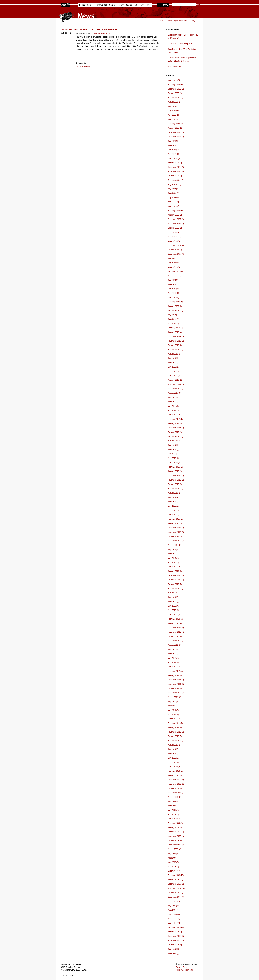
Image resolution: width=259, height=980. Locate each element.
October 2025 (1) (175, 93)
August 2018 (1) (174, 354)
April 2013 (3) (173, 610)
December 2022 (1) (176, 219)
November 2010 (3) (176, 732)
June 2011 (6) (174, 706)
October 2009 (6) (175, 788)
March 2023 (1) (174, 206)
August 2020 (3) (174, 276)
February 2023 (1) (175, 211)
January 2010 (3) (175, 775)
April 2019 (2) (173, 324)
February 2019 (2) (175, 328)
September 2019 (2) (176, 310)
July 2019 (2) (173, 315)
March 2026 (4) (174, 80)
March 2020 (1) (174, 297)
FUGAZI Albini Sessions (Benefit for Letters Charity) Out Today (183, 59)
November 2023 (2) (176, 171)
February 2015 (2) (175, 519)
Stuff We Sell (101, 5)
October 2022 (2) (175, 228)
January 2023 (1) (175, 215)
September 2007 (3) (176, 897)
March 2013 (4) (174, 615)
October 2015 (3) (175, 484)
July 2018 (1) (173, 358)
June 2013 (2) (174, 602)
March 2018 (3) (174, 376)
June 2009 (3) (174, 806)
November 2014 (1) (176, 532)
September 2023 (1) (176, 180)
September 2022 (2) (176, 232)
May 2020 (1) (173, 289)
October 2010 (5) (175, 736)
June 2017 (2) (174, 402)
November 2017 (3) (176, 384)
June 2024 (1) (174, 145)
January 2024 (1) (175, 163)
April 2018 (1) (173, 371)
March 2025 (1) (174, 119)
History (120, 5)
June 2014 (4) (174, 554)
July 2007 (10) (174, 906)
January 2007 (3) (175, 932)
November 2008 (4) (176, 836)
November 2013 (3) (176, 580)
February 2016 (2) (175, 467)
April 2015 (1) (173, 510)
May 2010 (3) (173, 758)
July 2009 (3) (173, 801)
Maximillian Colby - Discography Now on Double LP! (183, 36)
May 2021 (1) (173, 263)
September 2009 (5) (176, 793)
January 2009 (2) (175, 827)
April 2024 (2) (173, 154)
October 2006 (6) (175, 945)
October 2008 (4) (175, 841)
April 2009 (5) (173, 814)
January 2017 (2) (175, 423)
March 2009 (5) (174, 819)
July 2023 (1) (173, 189)
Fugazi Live (142, 5)
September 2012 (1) (176, 641)
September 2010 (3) (176, 741)
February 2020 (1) (175, 302)
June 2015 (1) (174, 502)
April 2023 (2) (173, 202)
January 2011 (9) (175, 728)
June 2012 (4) (174, 654)
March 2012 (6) (174, 667)
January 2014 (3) (175, 571)
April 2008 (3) (173, 867)
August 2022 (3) (174, 237)
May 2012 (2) (173, 658)
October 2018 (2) (175, 345)
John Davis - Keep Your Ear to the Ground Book (182, 51)
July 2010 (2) (173, 749)
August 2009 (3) (174, 797)
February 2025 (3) (175, 124)
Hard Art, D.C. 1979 (101, 34)
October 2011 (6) (175, 688)
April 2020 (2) (173, 293)
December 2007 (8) (176, 884)
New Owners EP (175, 67)
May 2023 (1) (173, 198)
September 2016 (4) (176, 436)
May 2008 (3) (173, 862)
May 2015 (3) (173, 506)
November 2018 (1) (176, 341)
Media (112, 5)
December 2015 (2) (176, 476)
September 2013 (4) (176, 589)
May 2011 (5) (173, 710)
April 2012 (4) (173, 662)
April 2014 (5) (173, 562)
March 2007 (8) (174, 923)
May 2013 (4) (173, 606)
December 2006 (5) (176, 936)
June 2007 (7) (174, 910)
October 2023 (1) (175, 176)
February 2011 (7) (175, 723)
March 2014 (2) (174, 567)
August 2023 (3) (174, 184)
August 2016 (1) (174, 441)
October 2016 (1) (175, 432)
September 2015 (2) (176, 489)
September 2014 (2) (176, 541)
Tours (90, 5)
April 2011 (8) (173, 715)
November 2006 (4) (176, 940)
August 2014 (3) (174, 545)
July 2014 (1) (173, 549)
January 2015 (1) (175, 523)
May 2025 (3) (173, 111)
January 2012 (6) (175, 675)
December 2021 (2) (176, 245)
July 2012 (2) (173, 649)
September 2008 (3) (176, 845)
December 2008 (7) (176, 832)
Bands (82, 5)
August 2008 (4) (174, 849)
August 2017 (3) (174, 393)
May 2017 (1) (173, 406)
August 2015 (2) (174, 493)
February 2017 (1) (175, 419)
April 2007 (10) (174, 919)
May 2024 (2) (173, 150)
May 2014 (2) (173, 558)
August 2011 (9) (174, 697)
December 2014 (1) (176, 528)
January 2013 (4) (175, 623)
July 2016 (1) (173, 445)
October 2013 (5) (175, 584)
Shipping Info (193, 21)
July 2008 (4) (173, 854)
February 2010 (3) (175, 771)
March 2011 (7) (174, 719)
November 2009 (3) (176, 784)
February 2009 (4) (175, 823)
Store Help (183, 21)
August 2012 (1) (174, 645)
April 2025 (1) (173, 115)
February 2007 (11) (176, 927)
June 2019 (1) (174, 319)
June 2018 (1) (174, 363)
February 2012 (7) (175, 671)
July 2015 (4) (173, 497)
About (129, 5)
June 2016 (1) (174, 450)
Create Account (166, 21)
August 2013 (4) (174, 593)
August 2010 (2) (174, 745)
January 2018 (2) (175, 380)
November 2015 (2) (176, 480)
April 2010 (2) (173, 762)
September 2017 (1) (176, 389)
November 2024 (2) (176, 137)
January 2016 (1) (175, 471)
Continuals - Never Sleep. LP (180, 44)
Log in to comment (84, 66)
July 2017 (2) (173, 397)
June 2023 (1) (174, 193)
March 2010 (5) (174, 767)
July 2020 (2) (173, 280)
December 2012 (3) (176, 628)
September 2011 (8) (176, 693)
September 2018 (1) (176, 350)
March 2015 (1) (174, 515)
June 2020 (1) (174, 284)
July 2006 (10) (174, 949)
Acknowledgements (185, 970)
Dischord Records (66, 4)
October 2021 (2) (175, 250)
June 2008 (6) (174, 858)
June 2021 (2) (174, 258)
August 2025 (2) (174, 102)
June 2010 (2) (174, 754)
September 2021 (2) (176, 254)
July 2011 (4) (173, 701)
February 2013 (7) (175, 619)
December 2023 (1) (176, 167)
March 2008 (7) (174, 871)
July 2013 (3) (173, 597)
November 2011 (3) (176, 684)
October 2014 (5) (175, 536)
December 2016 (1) (176, 428)
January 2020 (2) (175, 306)
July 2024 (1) (173, 141)
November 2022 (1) (176, 224)
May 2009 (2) (173, 810)
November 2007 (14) (176, 888)
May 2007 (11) (174, 914)
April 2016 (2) (173, 458)
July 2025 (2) (173, 106)
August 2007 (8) (174, 901)
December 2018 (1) (176, 337)
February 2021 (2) (175, 271)
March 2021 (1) (174, 267)
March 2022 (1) (174, 241)
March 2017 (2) (174, 415)
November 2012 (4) (176, 632)
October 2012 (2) (175, 636)
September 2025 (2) (176, 98)
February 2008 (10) (176, 875)
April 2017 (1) (173, 410)
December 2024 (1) (176, 132)
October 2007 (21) (175, 893)
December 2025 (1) (176, 89)
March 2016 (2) (174, 463)
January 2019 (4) (175, 332)
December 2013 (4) (176, 575)
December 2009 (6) (176, 780)
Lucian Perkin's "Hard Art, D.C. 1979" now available (89, 29)
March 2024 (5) (174, 158)
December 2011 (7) (176, 680)
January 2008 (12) (175, 880)
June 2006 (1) (174, 953)
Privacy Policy (182, 967)
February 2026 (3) (175, 85)
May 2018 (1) (173, 367)
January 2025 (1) (175, 128)
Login (175, 21)
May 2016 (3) (173, 454)
